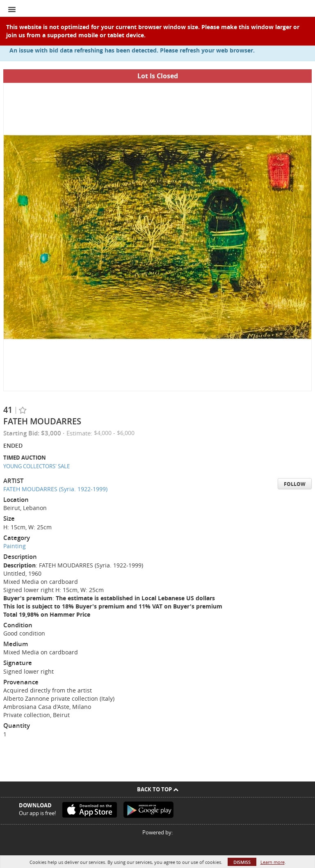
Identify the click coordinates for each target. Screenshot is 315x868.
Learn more (273, 862)
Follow (295, 484)
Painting (15, 546)
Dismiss (242, 862)
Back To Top (158, 789)
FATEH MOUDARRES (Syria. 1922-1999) (55, 489)
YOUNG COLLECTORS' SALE (37, 466)
